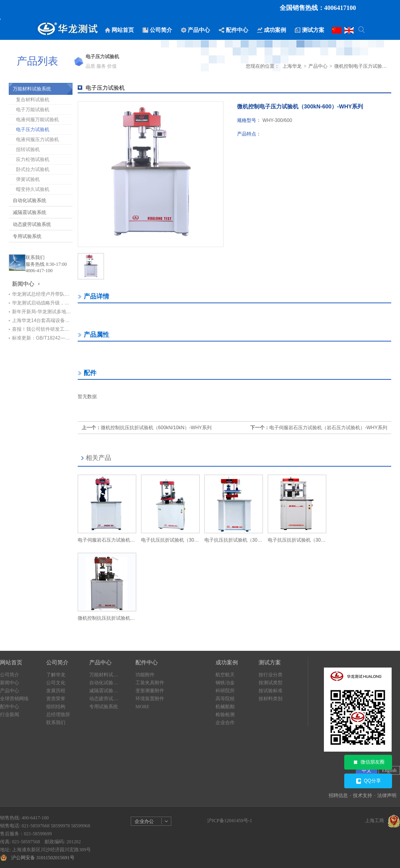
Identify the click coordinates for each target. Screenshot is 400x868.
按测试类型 (271, 683)
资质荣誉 (56, 699)
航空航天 (225, 675)
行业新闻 (10, 715)
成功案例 (227, 663)
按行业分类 (271, 675)
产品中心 (318, 66)
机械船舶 (225, 707)
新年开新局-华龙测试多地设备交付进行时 (42, 312)
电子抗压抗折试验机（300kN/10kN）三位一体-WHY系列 (170, 540)
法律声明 (387, 795)
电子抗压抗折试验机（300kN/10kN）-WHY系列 (234, 540)
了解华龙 (56, 675)
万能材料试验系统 (32, 89)
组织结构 (56, 707)
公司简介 (10, 675)
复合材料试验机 (33, 100)
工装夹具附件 (150, 683)
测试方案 (270, 663)
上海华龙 (292, 66)
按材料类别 (271, 699)
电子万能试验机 (33, 110)
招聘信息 (338, 795)
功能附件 (145, 675)
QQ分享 (368, 781)
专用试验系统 (27, 236)
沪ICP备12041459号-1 (230, 821)
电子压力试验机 (33, 130)
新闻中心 (10, 683)
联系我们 (35, 257)
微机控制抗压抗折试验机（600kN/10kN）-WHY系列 (156, 428)
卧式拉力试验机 (33, 169)
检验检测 (225, 715)
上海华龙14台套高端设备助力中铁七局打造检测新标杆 (42, 320)
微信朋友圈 (368, 762)
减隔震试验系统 (29, 212)
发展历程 (56, 691)
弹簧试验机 (28, 179)
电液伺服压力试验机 (37, 139)
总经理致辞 (58, 715)
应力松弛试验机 (33, 159)
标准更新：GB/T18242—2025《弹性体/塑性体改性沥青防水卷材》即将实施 (42, 338)
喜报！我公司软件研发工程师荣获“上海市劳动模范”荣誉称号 (42, 329)
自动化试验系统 (29, 200)
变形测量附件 (150, 691)
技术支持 (363, 795)
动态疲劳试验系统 (32, 224)
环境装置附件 (150, 699)
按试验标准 (271, 691)
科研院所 (225, 691)
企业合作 (225, 723)
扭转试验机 (28, 149)
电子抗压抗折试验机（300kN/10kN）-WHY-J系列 (297, 540)
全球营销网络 (14, 699)
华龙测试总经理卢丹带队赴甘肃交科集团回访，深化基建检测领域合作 (42, 294)
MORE (142, 707)
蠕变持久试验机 (33, 189)
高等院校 (225, 699)
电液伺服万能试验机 (37, 120)
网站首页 (11, 663)
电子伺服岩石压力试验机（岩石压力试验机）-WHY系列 (328, 428)
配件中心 (10, 707)
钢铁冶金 (225, 683)
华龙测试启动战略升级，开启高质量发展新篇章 (42, 303)
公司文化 (56, 683)
